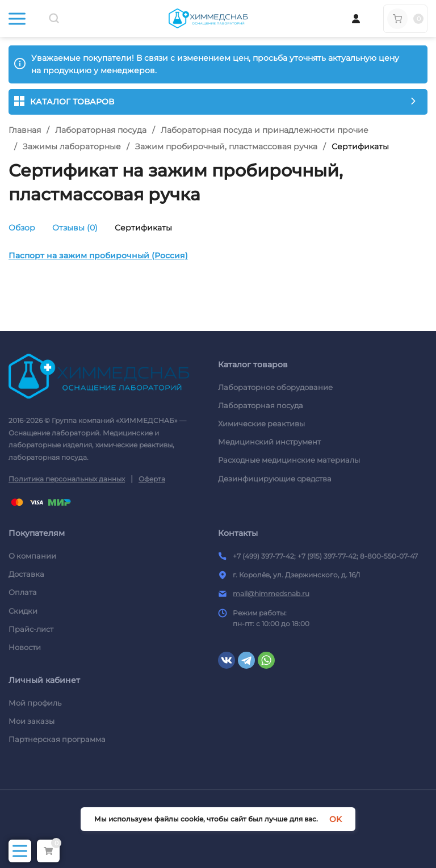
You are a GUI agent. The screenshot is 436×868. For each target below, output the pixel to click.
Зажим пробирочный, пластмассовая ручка (226, 146)
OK (336, 819)
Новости (25, 647)
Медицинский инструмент (269, 442)
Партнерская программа (57, 739)
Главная (25, 130)
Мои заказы (32, 721)
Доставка (26, 574)
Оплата (23, 592)
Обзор (22, 228)
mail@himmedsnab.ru (271, 594)
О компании (32, 556)
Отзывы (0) (75, 228)
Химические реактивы (261, 423)
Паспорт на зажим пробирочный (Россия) (98, 255)
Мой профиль (35, 703)
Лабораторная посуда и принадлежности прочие (265, 130)
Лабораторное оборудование (275, 387)
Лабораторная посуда (101, 130)
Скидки (23, 611)
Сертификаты (143, 228)
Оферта (152, 479)
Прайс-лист (31, 629)
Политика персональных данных (67, 479)
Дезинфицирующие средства (275, 479)
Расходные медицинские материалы (289, 460)
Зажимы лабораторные (72, 146)
